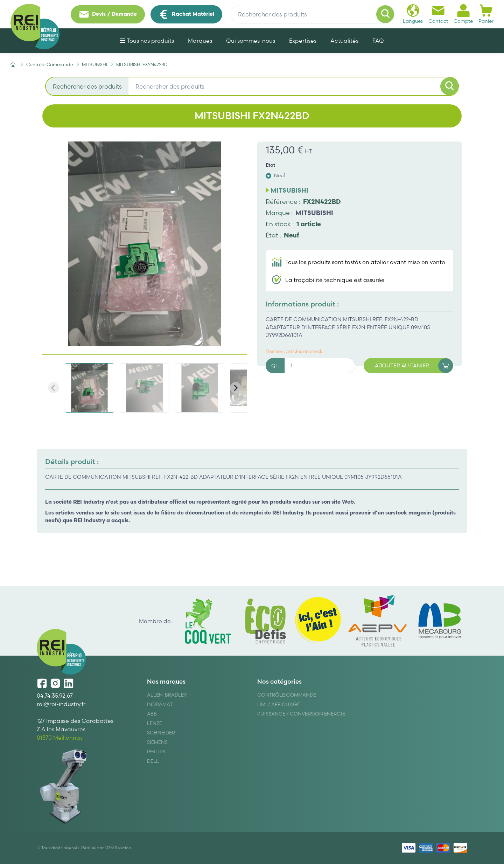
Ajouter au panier (414, 366)
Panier (486, 14)
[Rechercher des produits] (313, 14)
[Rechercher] (385, 14)
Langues (413, 14)
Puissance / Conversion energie (301, 714)
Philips (156, 752)
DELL (153, 761)
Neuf (280, 175)
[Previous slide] (54, 388)
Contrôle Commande (287, 695)
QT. (275, 366)
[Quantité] (320, 366)
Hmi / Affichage (279, 704)
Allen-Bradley (167, 695)
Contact (438, 14)
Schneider (161, 733)
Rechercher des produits (87, 86)
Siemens (157, 742)
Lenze (155, 723)
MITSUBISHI (314, 213)
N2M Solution (118, 848)
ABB (152, 714)
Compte (463, 14)
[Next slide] (236, 388)
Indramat (160, 704)
